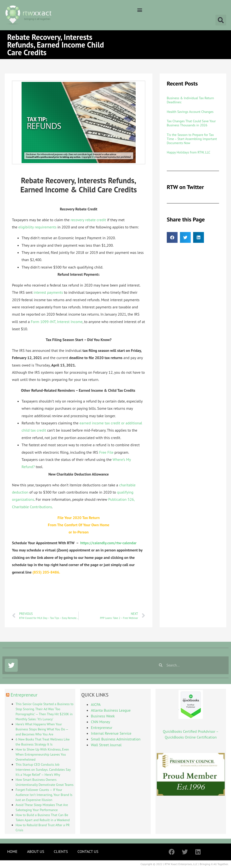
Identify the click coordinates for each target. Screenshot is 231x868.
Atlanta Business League (111, 710)
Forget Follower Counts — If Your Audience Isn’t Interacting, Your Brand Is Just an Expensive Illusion (44, 795)
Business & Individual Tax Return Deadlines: (190, 100)
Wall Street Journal (106, 745)
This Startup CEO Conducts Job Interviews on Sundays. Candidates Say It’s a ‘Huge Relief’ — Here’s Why (43, 770)
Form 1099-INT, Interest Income (57, 322)
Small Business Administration (116, 739)
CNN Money (100, 722)
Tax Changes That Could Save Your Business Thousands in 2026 (191, 123)
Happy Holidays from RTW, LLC (188, 152)
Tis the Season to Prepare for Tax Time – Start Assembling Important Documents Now (192, 139)
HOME (12, 851)
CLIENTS (61, 851)
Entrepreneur (24, 695)
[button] (140, 10)
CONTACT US (88, 851)
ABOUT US (36, 851)
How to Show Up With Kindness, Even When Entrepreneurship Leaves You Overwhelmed (42, 754)
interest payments (48, 292)
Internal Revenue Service (111, 733)
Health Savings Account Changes (190, 112)
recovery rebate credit (88, 220)
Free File (106, 452)
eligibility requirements (38, 227)
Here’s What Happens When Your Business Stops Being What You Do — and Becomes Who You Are (42, 729)
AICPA (96, 704)
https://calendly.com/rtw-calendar (108, 543)
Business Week (103, 716)
